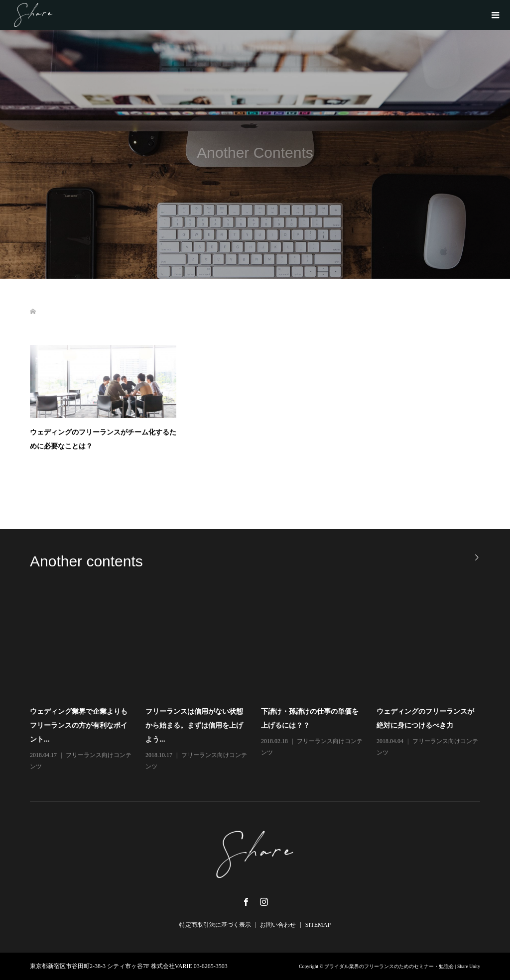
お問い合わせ (278, 925)
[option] (261, 683)
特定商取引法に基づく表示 (215, 925)
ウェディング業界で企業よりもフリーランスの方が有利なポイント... (79, 725)
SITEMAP (318, 925)
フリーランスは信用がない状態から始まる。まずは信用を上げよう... (194, 725)
